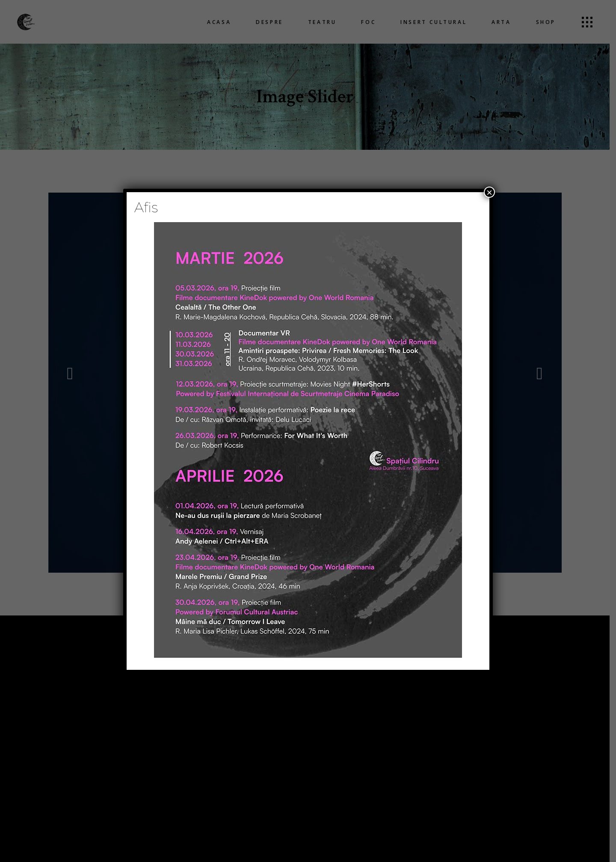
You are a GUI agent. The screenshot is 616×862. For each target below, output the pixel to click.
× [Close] (489, 192)
